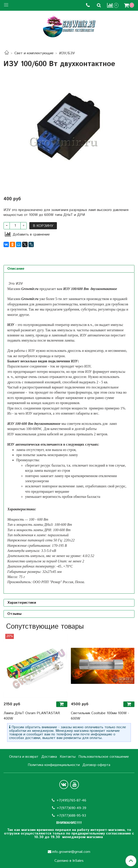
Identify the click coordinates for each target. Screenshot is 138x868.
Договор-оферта (96, 765)
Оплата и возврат (24, 757)
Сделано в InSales (69, 861)
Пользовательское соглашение (104, 757)
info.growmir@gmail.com (71, 852)
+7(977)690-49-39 (71, 808)
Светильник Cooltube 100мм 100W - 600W (100, 716)
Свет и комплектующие (34, 53)
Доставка (49, 757)
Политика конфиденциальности (54, 765)
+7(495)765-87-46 (71, 800)
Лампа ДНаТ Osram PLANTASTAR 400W (32, 716)
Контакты (68, 757)
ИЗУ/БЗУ (67, 53)
